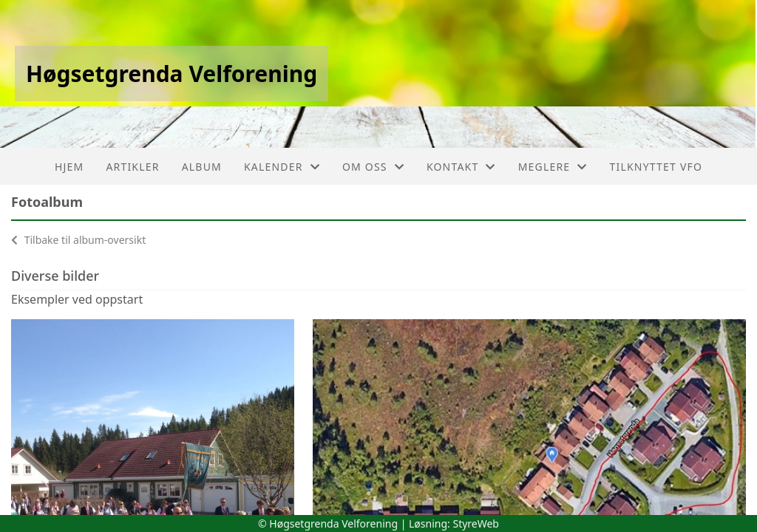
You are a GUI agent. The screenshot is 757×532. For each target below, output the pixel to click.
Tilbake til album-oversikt (78, 240)
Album (202, 167)
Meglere (553, 167)
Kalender (282, 167)
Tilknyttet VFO (656, 167)
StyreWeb (476, 524)
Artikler (132, 167)
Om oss (373, 167)
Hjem (69, 167)
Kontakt (461, 167)
